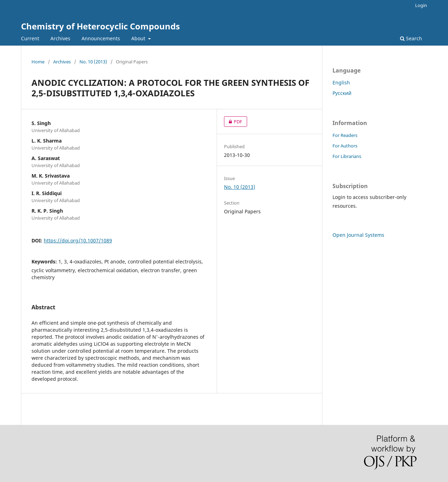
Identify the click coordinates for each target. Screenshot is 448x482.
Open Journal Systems (358, 235)
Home (38, 62)
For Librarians (347, 156)
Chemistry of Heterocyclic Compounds (100, 26)
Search (411, 38)
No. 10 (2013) (93, 62)
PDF (233, 122)
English (341, 82)
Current (30, 38)
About (139, 38)
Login (421, 5)
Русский (342, 93)
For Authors (345, 146)
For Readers (345, 135)
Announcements (101, 38)
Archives (60, 38)
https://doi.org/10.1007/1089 (78, 240)
